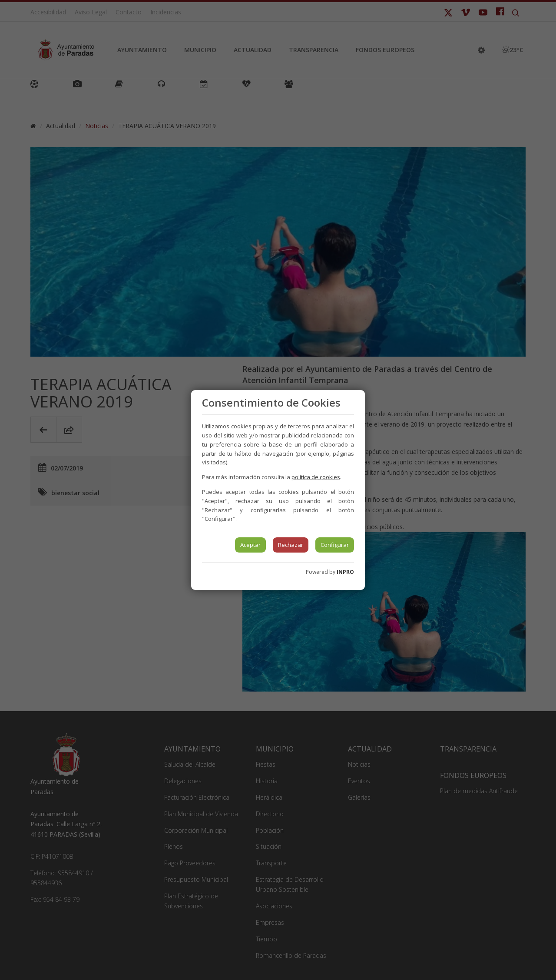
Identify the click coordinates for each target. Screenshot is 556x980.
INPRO (345, 572)
